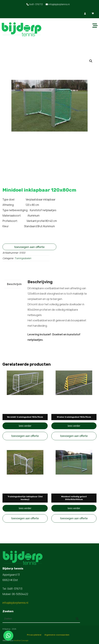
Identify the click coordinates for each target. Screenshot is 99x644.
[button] (91, 61)
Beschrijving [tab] (15, 284)
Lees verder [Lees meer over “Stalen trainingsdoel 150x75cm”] (74, 426)
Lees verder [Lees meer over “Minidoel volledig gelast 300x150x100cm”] (74, 508)
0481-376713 (35, 4)
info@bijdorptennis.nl (58, 4)
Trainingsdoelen (23, 258)
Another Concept (21, 640)
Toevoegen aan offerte (29, 247)
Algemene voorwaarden (57, 635)
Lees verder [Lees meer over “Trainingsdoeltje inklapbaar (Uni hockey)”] (25, 508)
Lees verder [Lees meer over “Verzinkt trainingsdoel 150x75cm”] (25, 426)
